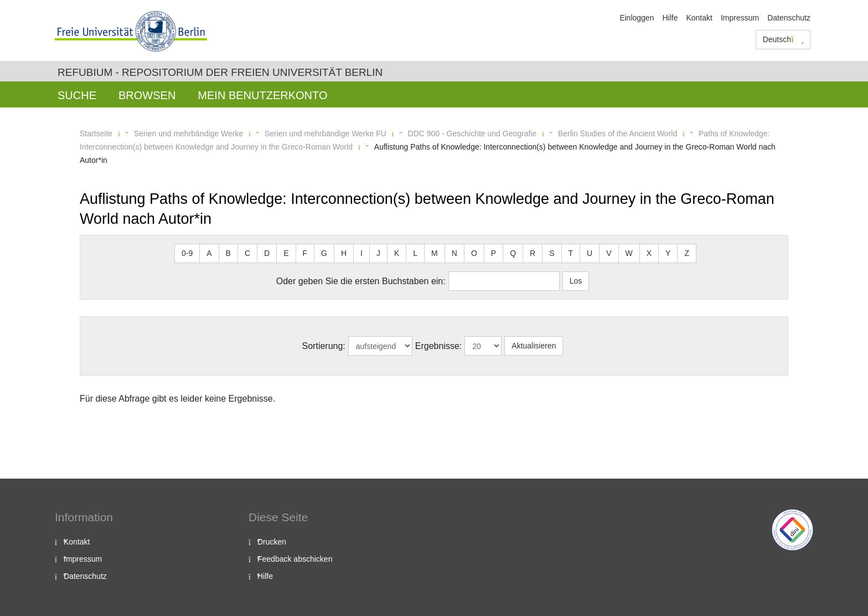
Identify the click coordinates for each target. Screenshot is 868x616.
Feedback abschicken (295, 559)
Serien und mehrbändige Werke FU (325, 134)
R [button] (533, 253)
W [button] (629, 253)
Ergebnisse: (439, 346)
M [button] (435, 253)
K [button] (397, 253)
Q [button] (513, 253)
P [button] (494, 253)
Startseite (96, 134)
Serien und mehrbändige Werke (188, 134)
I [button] (361, 253)
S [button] (552, 253)
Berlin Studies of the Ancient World (618, 134)
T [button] (571, 253)
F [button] (305, 253)
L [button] (415, 253)
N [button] (454, 253)
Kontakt (699, 18)
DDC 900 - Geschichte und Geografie (472, 134)
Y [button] (668, 253)
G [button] (324, 253)
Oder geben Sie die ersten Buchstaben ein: (361, 281)
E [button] (286, 253)
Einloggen (637, 18)
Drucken (272, 542)
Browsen (147, 95)
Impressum (740, 18)
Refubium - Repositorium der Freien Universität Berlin (220, 72)
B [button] (228, 253)
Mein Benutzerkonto (262, 95)
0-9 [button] (187, 253)
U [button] (590, 253)
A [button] (209, 253)
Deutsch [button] (783, 39)
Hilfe (670, 18)
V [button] (609, 253)
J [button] (378, 253)
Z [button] (687, 253)
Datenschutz (789, 18)
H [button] (344, 253)
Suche (77, 95)
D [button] (267, 253)
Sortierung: (324, 346)
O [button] (474, 253)
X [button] (649, 253)
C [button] (247, 253)
